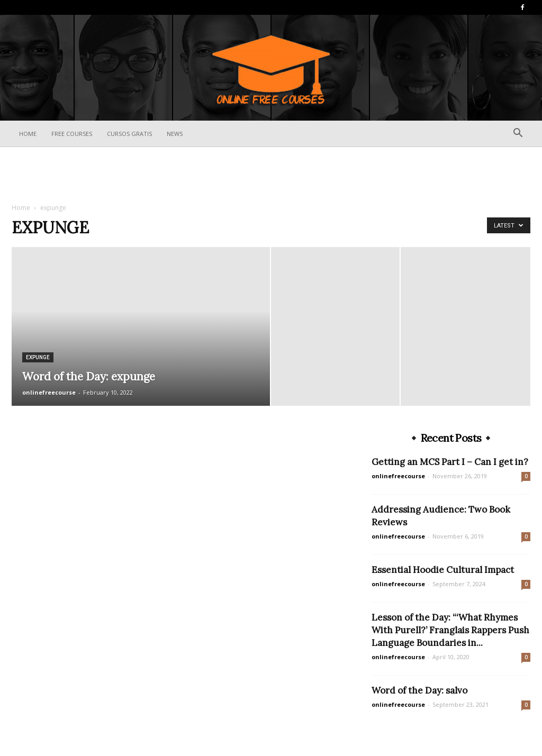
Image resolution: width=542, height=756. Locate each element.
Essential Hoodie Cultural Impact (443, 570)
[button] (518, 134)
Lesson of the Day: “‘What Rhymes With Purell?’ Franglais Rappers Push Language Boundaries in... (450, 630)
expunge (38, 357)
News (175, 134)
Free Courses (72, 134)
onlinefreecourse (49, 392)
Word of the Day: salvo (419, 690)
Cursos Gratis (129, 134)
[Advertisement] (271, 176)
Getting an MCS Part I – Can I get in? (450, 462)
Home (28, 134)
